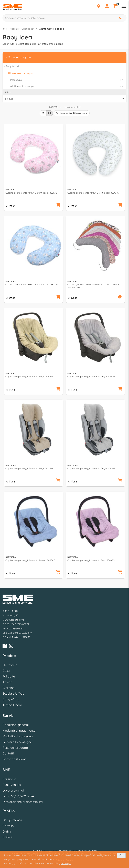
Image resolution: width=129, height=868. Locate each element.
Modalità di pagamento (19, 731)
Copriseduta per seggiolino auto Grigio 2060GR (92, 376)
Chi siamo (9, 779)
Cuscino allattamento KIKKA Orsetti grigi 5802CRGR (94, 193)
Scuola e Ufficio (13, 693)
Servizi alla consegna (17, 742)
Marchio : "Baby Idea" (22, 29)
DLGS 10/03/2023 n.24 (18, 796)
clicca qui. (66, 863)
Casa (6, 671)
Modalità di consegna (18, 736)
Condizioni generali (16, 725)
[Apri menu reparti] (124, 7)
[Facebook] (5, 646)
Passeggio (67, 80)
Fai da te (9, 676)
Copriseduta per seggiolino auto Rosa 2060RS (91, 560)
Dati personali (12, 820)
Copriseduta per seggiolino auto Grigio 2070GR (91, 468)
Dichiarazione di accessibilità (23, 802)
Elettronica (10, 665)
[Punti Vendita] (99, 7)
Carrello (8, 826)
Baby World (11, 699)
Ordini (7, 832)
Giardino (9, 688)
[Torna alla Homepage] (4, 29)
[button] (58, 205)
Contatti (8, 753)
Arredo (7, 682)
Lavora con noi (13, 790)
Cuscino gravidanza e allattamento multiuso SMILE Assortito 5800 (93, 286)
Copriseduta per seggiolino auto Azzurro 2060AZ (30, 560)
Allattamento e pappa (67, 86)
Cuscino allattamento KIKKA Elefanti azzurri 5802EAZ (32, 284)
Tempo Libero (12, 705)
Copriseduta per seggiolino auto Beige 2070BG (29, 468)
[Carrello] (115, 7)
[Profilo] (107, 7)
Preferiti (8, 837)
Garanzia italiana (15, 759)
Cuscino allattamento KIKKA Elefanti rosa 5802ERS (31, 193)
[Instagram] (11, 646)
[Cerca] (121, 18)
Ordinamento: (72, 113)
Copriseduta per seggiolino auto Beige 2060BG (29, 376)
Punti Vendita (12, 785)
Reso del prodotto (15, 748)
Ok (121, 855)
